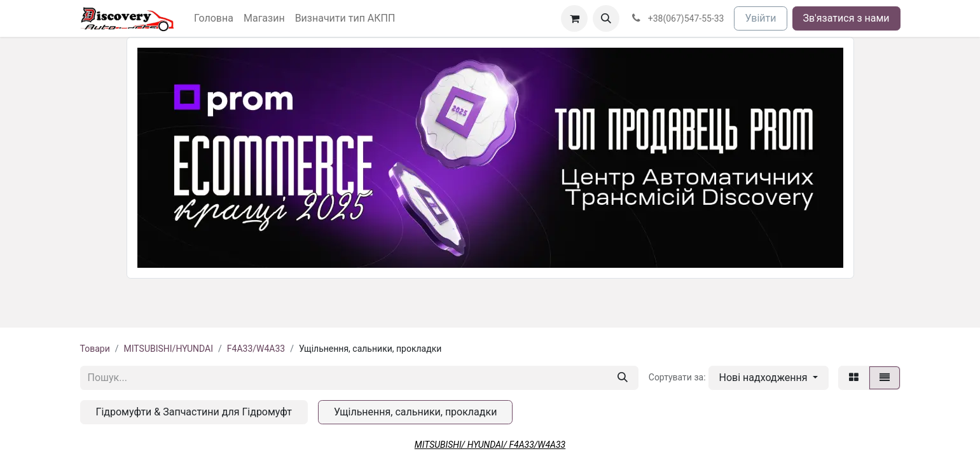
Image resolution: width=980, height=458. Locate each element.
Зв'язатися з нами (846, 18)
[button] (606, 18)
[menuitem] (214, 18)
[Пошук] (623, 378)
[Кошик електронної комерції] (574, 18)
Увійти (760, 18)
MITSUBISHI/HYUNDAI (169, 349)
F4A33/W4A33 (256, 349)
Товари (95, 349)
